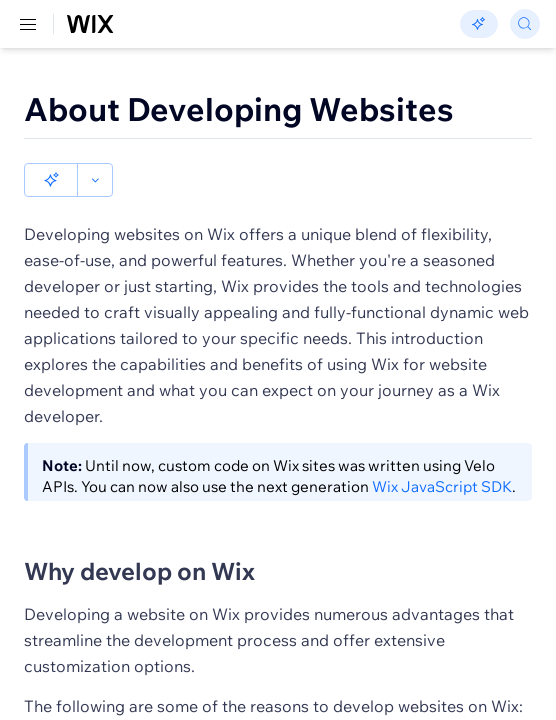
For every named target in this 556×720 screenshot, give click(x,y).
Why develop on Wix (139, 537)
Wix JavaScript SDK (442, 452)
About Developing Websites (239, 109)
